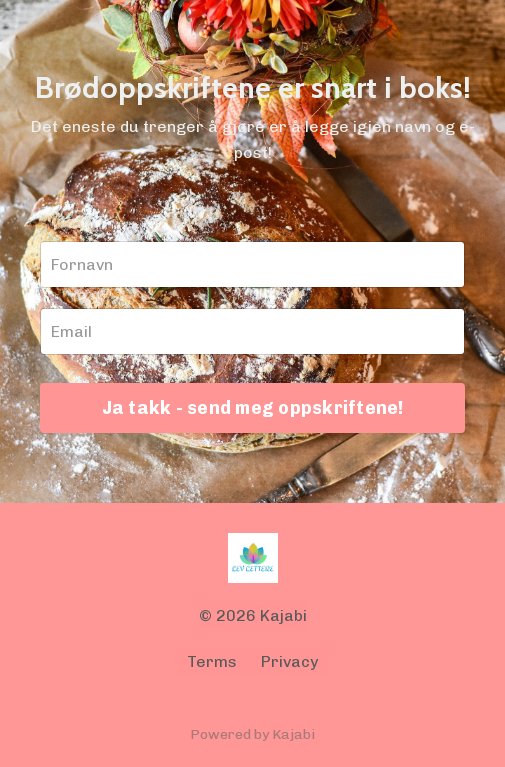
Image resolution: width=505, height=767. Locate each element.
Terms (212, 661)
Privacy (289, 661)
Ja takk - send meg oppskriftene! (253, 408)
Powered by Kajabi (252, 734)
